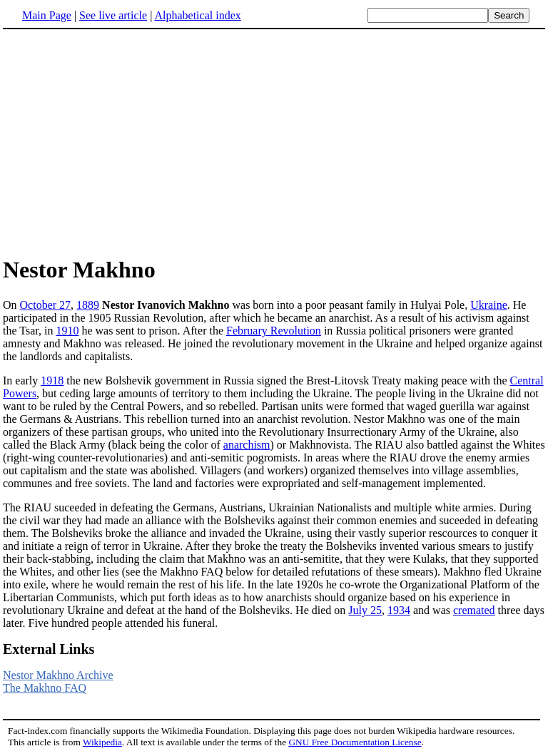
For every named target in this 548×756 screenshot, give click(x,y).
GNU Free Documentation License (355, 742)
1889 (88, 305)
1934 (399, 610)
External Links (49, 649)
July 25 (365, 610)
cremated (474, 610)
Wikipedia (102, 742)
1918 (52, 380)
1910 (67, 331)
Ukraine (489, 305)
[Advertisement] (274, 142)
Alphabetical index (197, 15)
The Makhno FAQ (45, 688)
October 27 (46, 305)
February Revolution (274, 331)
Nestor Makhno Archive (58, 675)
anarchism (247, 445)
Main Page (47, 15)
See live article (113, 15)
